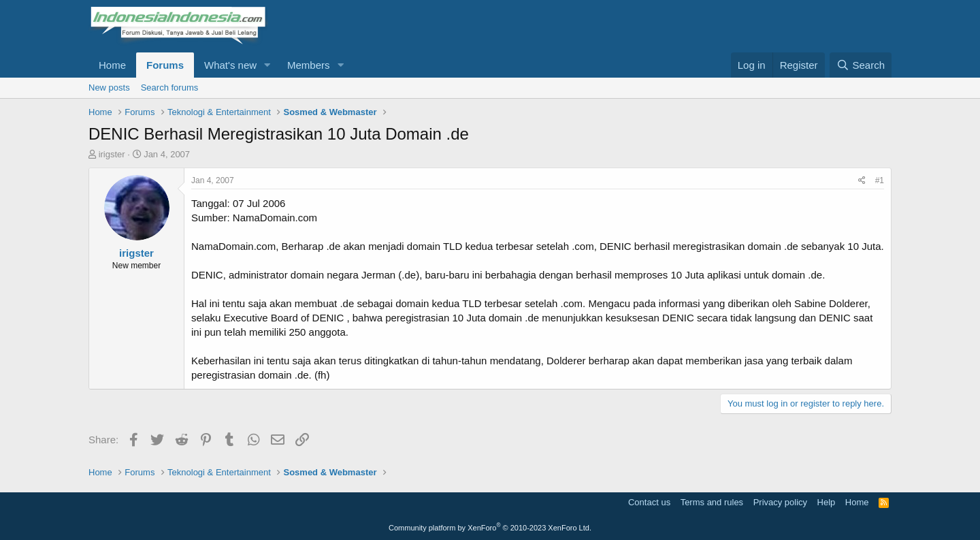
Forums (165, 65)
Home (112, 65)
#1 (880, 180)
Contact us (649, 502)
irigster (112, 154)
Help (827, 502)
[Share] (862, 181)
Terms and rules (712, 502)
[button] (267, 65)
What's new (230, 65)
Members (309, 65)
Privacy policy (780, 502)
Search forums (170, 88)
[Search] (861, 65)
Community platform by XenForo (490, 528)
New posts (109, 88)
